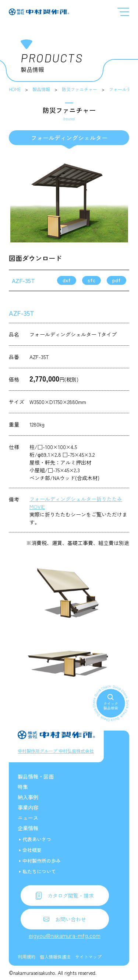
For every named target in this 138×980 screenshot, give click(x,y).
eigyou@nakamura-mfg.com (65, 935)
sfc (91, 280)
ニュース (28, 818)
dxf (67, 280)
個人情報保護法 (55, 957)
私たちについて (39, 871)
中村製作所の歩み (42, 861)
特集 (23, 787)
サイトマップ (88, 957)
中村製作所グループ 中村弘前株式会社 (56, 751)
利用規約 (26, 957)
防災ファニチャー (79, 89)
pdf (116, 280)
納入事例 (28, 797)
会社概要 (32, 850)
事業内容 (28, 807)
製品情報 (41, 89)
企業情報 (28, 828)
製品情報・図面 (36, 776)
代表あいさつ (37, 839)
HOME (15, 89)
